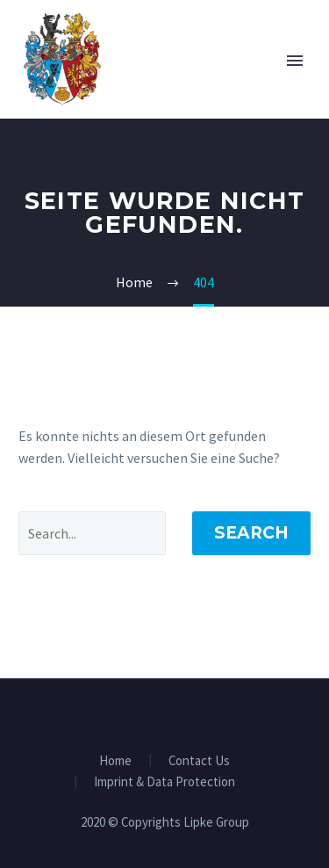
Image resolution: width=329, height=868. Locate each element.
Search (251, 533)
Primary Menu (295, 61)
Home (115, 761)
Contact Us (199, 761)
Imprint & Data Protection (164, 782)
